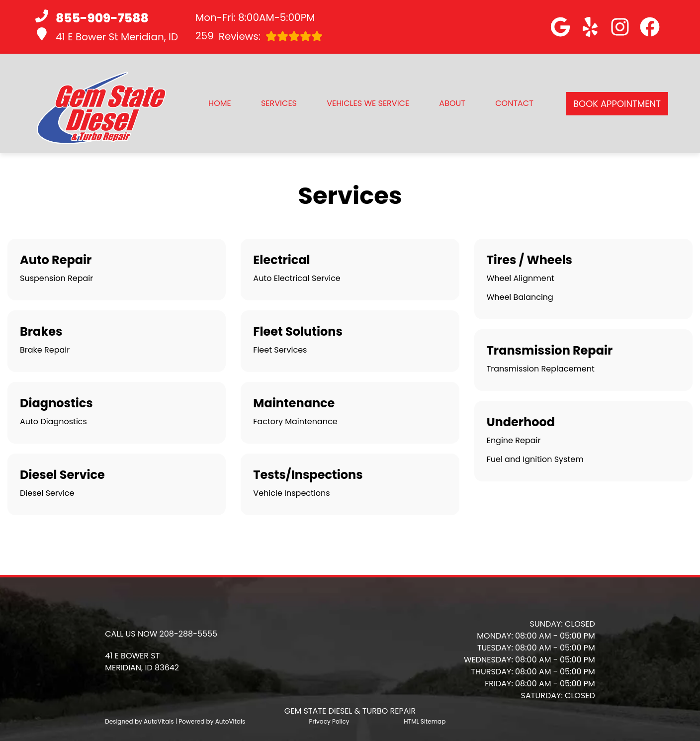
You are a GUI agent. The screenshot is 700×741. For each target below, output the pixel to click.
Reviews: (259, 36)
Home (220, 103)
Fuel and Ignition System (535, 459)
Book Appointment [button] (617, 104)
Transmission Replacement (541, 369)
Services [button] (279, 103)
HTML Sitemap (425, 721)
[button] (560, 27)
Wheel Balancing (520, 297)
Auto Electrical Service (297, 278)
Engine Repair (514, 440)
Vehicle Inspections (291, 493)
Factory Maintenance (295, 421)
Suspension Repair (56, 278)
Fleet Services (280, 350)
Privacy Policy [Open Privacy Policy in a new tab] (329, 721)
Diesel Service (47, 493)
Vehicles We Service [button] (368, 103)
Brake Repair (45, 350)
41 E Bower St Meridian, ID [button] (107, 36)
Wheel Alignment (521, 278)
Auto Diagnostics (53, 421)
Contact (514, 103)
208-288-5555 (189, 634)
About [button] (452, 103)
